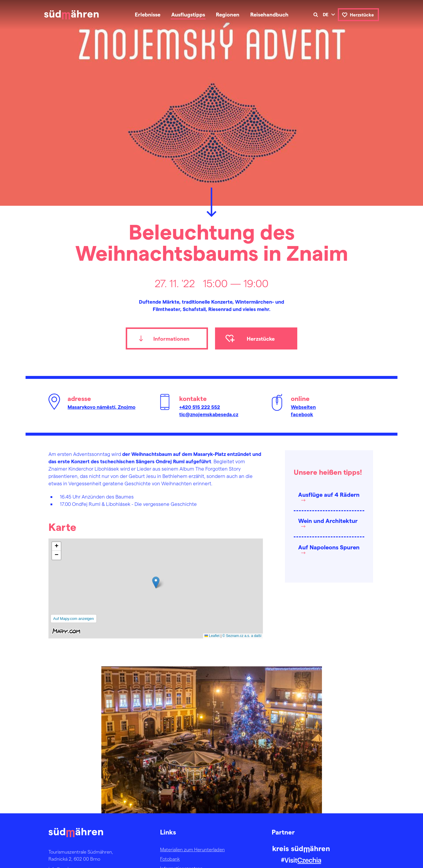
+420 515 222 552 (200, 407)
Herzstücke (362, 15)
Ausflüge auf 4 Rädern (329, 494)
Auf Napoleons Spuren (329, 547)
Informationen (171, 338)
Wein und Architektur (328, 521)
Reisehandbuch (269, 14)
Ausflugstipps (188, 14)
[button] (156, 582)
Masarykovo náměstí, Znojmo (101, 407)
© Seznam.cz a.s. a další (242, 636)
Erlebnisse (148, 14)
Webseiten (303, 407)
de (326, 14)
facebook (302, 414)
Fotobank (170, 859)
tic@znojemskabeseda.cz (209, 414)
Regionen (228, 14)
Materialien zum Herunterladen (192, 849)
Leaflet (212, 636)
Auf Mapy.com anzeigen (74, 619)
